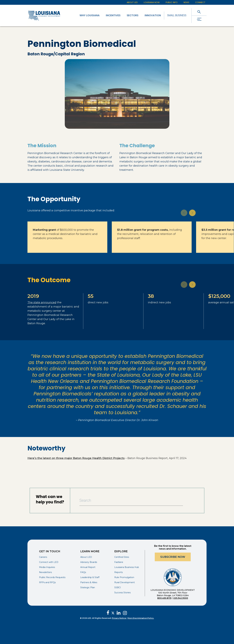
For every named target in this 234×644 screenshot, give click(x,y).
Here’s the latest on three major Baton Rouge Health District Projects (76, 458)
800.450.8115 (164, 598)
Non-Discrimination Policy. (141, 618)
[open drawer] (199, 19)
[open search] (199, 12)
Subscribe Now (173, 557)
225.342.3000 (181, 598)
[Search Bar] (131, 501)
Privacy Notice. (119, 618)
